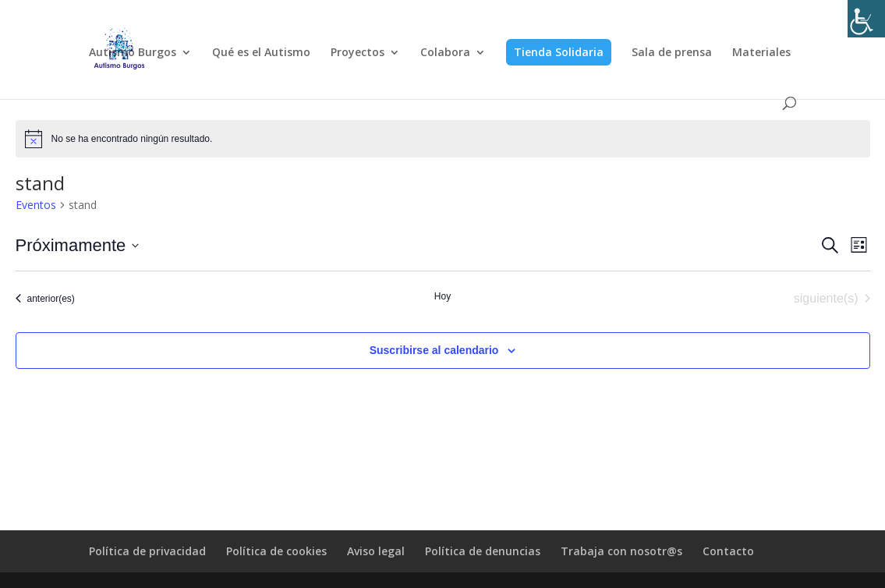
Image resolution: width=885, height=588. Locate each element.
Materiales (761, 53)
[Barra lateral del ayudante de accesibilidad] (866, 19)
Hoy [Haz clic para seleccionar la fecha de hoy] (442, 296)
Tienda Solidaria (559, 52)
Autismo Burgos (133, 53)
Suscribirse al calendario (434, 350)
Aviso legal (376, 551)
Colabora (445, 53)
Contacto (728, 551)
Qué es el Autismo (261, 53)
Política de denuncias (483, 551)
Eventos (36, 205)
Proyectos (358, 53)
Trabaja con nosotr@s (621, 551)
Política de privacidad (147, 551)
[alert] (443, 139)
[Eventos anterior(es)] (45, 299)
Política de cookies (276, 551)
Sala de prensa (672, 53)
